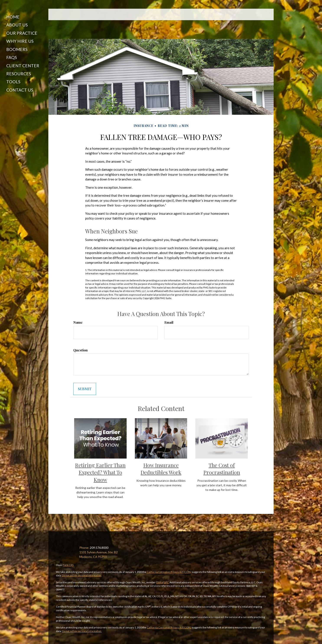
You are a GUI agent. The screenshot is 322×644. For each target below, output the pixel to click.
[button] (22, 23)
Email (169, 322)
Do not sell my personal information (82, 575)
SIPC (166, 582)
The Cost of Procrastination (222, 469)
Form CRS (68, 565)
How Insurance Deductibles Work (161, 469)
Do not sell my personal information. (82, 631)
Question (80, 350)
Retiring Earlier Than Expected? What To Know (100, 472)
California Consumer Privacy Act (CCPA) (169, 572)
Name (78, 322)
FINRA (159, 582)
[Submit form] (85, 389)
